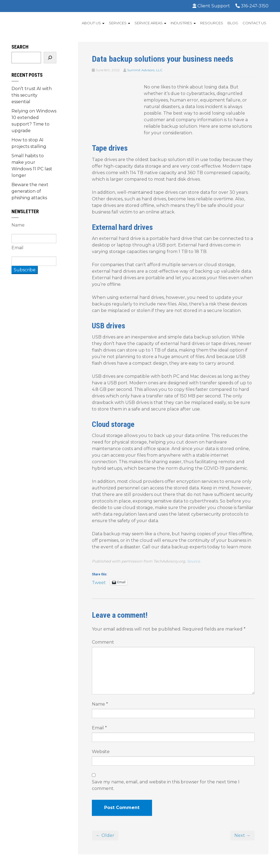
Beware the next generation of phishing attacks (30, 191)
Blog (233, 23)
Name (100, 704)
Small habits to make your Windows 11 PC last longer (32, 166)
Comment (103, 642)
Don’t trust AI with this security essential (32, 95)
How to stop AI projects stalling (29, 143)
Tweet (99, 582)
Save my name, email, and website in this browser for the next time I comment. (166, 785)
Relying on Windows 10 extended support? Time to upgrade (34, 121)
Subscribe (25, 270)
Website (101, 752)
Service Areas (150, 23)
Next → (242, 835)
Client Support (211, 6)
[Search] (50, 58)
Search (20, 47)
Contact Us (254, 23)
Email (99, 728)
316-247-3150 (252, 6)
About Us (93, 23)
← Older (105, 835)
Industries (183, 23)
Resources (212, 23)
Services (119, 23)
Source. (194, 561)
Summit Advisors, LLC (145, 70)
